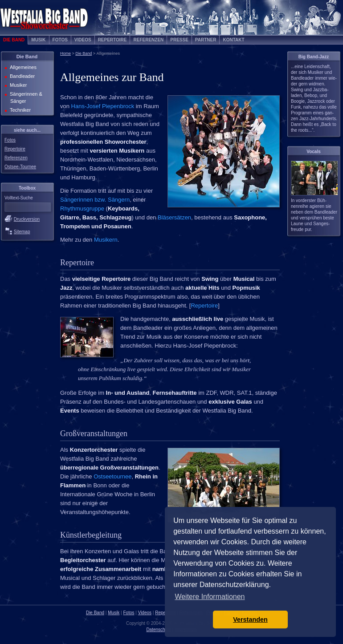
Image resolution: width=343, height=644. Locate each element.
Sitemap (22, 232)
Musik (38, 40)
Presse (179, 40)
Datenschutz (159, 630)
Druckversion (27, 219)
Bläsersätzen (174, 217)
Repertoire (112, 40)
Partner (206, 40)
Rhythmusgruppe (82, 209)
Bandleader (21, 76)
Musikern (106, 240)
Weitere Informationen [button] (210, 597)
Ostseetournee (112, 476)
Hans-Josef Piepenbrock (103, 106)
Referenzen (148, 40)
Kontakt (233, 40)
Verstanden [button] (250, 620)
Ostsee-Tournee (20, 167)
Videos (83, 40)
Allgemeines (22, 67)
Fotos (60, 40)
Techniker (19, 110)
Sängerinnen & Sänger (25, 97)
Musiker (18, 85)
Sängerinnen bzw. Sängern (95, 200)
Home (65, 53)
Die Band (14, 40)
